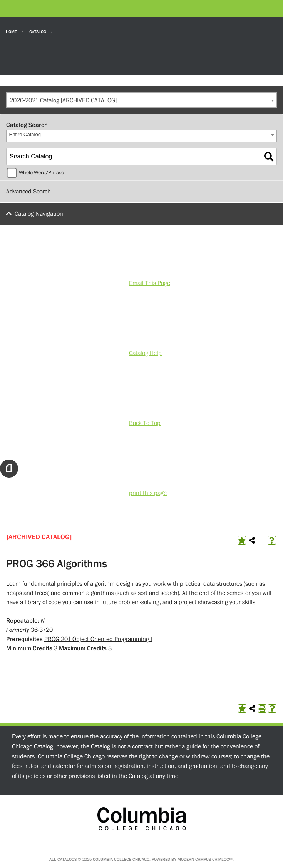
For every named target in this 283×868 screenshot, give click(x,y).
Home (11, 31)
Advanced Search (28, 192)
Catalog (38, 31)
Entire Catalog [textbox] (25, 134)
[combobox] (141, 100)
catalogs (67, 859)
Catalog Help (145, 353)
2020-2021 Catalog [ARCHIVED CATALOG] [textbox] (63, 100)
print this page (148, 493)
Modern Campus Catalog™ (205, 859)
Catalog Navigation (39, 214)
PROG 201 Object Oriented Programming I (98, 639)
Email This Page (150, 283)
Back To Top (145, 423)
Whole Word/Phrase (41, 173)
